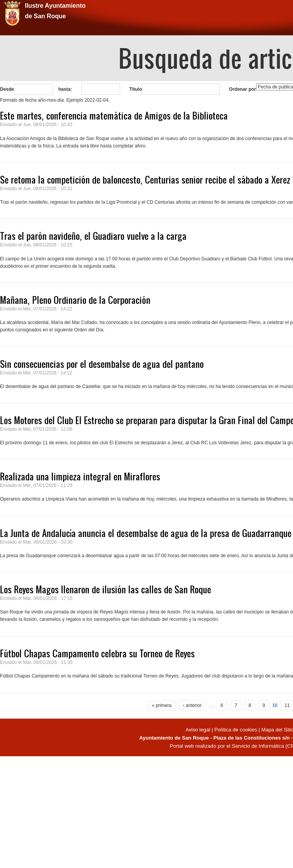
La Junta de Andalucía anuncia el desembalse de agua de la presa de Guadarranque (146, 533)
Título (136, 89)
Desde (7, 89)
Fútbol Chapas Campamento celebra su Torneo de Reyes (97, 653)
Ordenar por (242, 89)
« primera (162, 705)
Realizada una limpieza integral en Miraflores (80, 476)
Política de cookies (236, 730)
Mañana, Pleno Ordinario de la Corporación (75, 300)
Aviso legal (198, 730)
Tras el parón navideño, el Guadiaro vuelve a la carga (93, 236)
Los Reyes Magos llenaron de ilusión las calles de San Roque (106, 589)
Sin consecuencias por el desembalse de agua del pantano (102, 364)
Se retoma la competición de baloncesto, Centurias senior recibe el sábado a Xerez (145, 180)
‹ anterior (192, 705)
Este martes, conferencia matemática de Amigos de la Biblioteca (114, 116)
